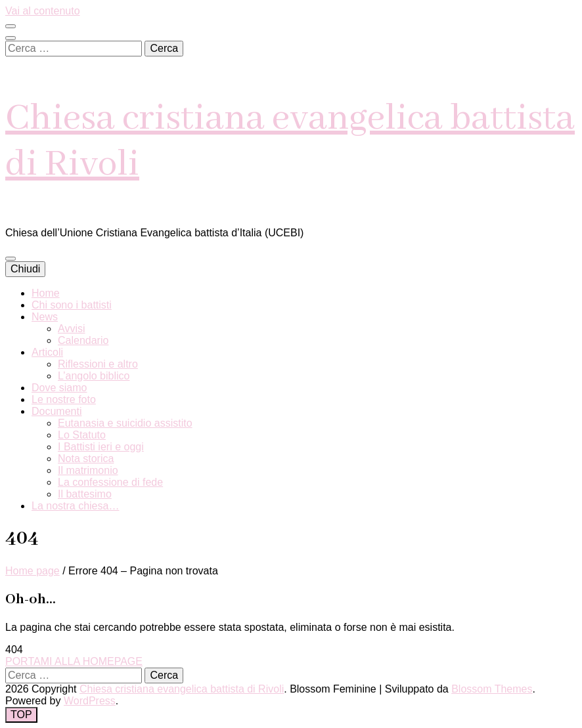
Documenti (56, 411)
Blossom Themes (492, 689)
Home (46, 293)
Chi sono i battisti (72, 305)
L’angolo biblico (94, 376)
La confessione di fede (110, 482)
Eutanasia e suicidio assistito (125, 423)
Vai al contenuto (43, 11)
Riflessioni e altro (98, 364)
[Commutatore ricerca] (11, 38)
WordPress (90, 701)
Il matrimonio (88, 470)
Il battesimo (85, 494)
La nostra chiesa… (75, 506)
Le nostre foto (64, 399)
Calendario (83, 340)
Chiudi (25, 269)
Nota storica (86, 459)
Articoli (47, 352)
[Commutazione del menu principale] (11, 259)
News (45, 317)
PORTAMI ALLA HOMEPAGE (74, 661)
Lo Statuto (82, 435)
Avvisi (72, 329)
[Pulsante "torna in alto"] (21, 715)
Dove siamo (59, 388)
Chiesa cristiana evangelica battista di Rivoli (182, 689)
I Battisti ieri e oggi (101, 447)
